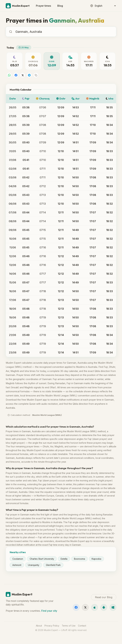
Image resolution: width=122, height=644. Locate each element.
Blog (60, 6)
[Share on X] (23, 75)
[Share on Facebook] (16, 75)
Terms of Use (69, 626)
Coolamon (18, 559)
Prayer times (43, 6)
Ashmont (17, 565)
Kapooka (96, 559)
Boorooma (80, 559)
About (39, 626)
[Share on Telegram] (29, 75)
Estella (64, 559)
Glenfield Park (53, 565)
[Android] (104, 607)
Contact (82, 626)
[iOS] (95, 607)
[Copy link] (36, 75)
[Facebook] (76, 607)
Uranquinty (34, 565)
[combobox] (64, 32)
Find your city (49, 611)
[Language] (105, 6)
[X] (85, 607)
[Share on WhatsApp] (9, 75)
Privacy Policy (52, 626)
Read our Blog (104, 597)
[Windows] (113, 607)
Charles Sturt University (42, 559)
